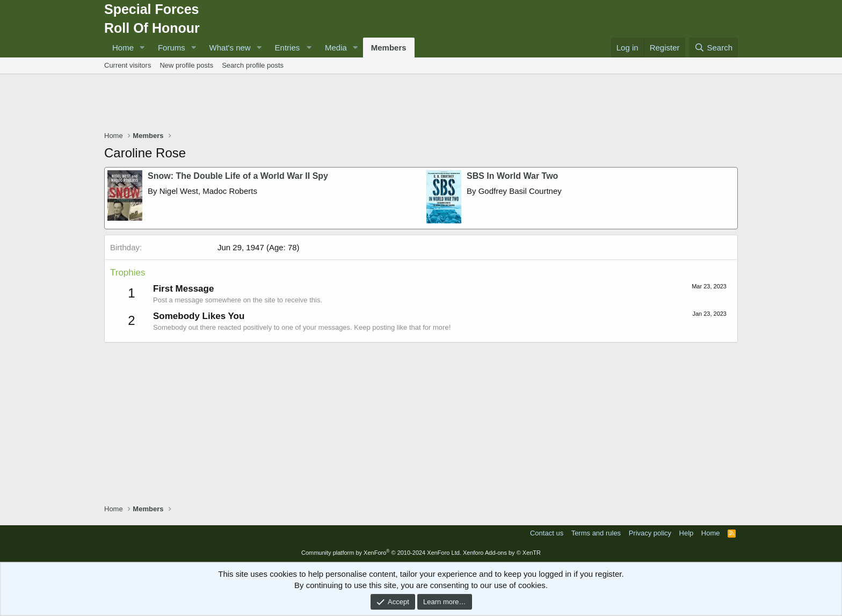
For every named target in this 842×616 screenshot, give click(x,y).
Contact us (547, 533)
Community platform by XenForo (381, 553)
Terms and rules (596, 533)
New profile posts (186, 65)
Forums (172, 48)
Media (336, 48)
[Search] (713, 48)
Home (123, 48)
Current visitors (128, 65)
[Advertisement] (421, 104)
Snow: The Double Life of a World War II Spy (238, 176)
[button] (142, 48)
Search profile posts (253, 65)
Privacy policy (650, 533)
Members (389, 48)
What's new (230, 48)
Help (687, 533)
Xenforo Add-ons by (502, 553)
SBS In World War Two (512, 176)
